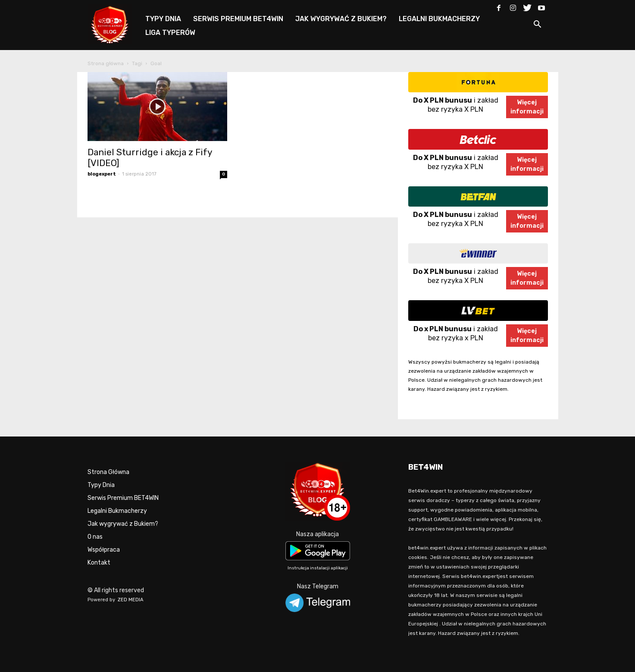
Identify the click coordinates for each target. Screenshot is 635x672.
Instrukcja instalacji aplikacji (318, 568)
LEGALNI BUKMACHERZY (439, 19)
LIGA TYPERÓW (170, 33)
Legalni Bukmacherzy (117, 511)
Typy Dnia (101, 485)
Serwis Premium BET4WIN (123, 498)
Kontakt (99, 563)
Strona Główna (108, 472)
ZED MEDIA (131, 600)
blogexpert (102, 174)
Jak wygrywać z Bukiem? (123, 524)
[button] (538, 26)
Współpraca (104, 550)
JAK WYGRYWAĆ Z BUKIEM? (341, 19)
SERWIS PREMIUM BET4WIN (238, 19)
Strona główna (106, 63)
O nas (95, 537)
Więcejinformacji (527, 107)
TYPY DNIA (163, 19)
